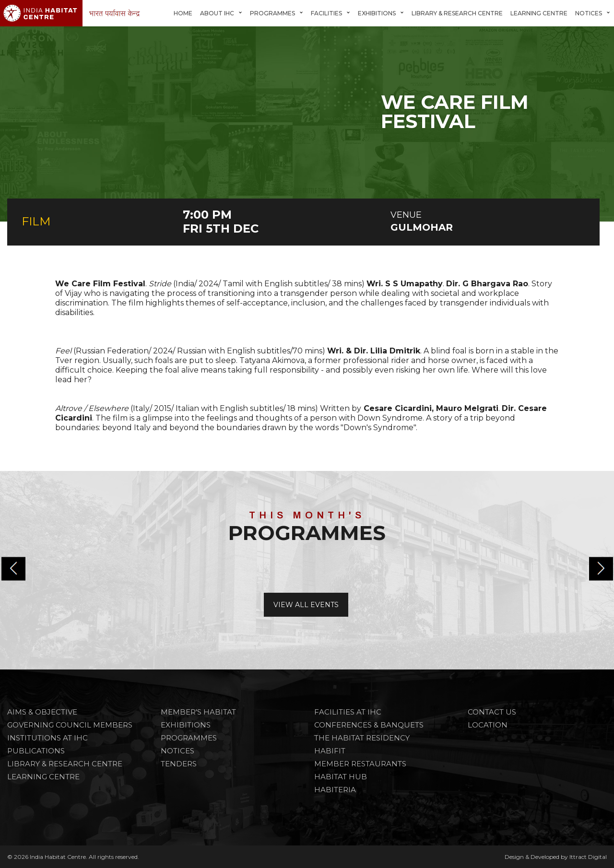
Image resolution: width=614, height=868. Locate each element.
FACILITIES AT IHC (348, 712)
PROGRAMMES (189, 738)
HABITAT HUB (341, 777)
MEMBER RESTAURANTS (360, 764)
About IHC (217, 13)
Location (488, 725)
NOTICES (177, 751)
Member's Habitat (198, 712)
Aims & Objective (42, 712)
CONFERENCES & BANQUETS (369, 725)
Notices (589, 13)
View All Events (306, 605)
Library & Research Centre (457, 13)
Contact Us (492, 712)
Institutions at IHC (47, 738)
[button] (601, 569)
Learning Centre (539, 13)
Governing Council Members (70, 725)
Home (183, 13)
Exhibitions (377, 13)
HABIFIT (330, 751)
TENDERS (179, 764)
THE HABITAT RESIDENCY (362, 738)
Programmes (272, 13)
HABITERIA (335, 790)
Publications (36, 751)
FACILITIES (326, 13)
